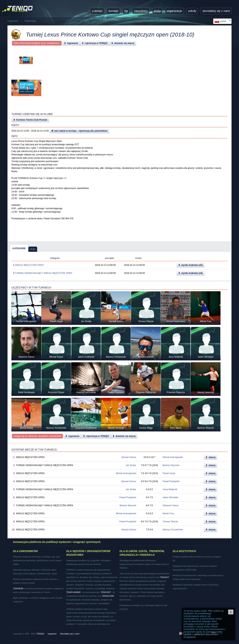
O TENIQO (97, 11)
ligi (126, 11)
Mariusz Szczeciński (173, 530)
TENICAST (106, 592)
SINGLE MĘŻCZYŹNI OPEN (29, 265)
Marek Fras (168, 514)
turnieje (113, 11)
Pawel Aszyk (169, 473)
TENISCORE (108, 596)
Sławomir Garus (171, 505)
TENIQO (40, 634)
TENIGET (164, 577)
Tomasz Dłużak (170, 522)
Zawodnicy (141, 11)
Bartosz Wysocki (171, 465)
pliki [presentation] (33, 249)
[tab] (19, 248)
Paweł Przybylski (171, 481)
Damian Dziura (129, 457)
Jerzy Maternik (170, 489)
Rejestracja (30, 21)
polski (222, 21)
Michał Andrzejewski (173, 457)
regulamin (52, 634)
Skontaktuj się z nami (216, 11)
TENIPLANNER (73, 592)
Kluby (157, 11)
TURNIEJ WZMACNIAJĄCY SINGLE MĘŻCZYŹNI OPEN (44, 273)
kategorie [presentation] (19, 248)
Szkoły (192, 11)
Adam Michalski (170, 497)
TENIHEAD (18, 588)
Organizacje (174, 11)
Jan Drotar (131, 465)
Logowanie (13, 21)
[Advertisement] (115, 88)
